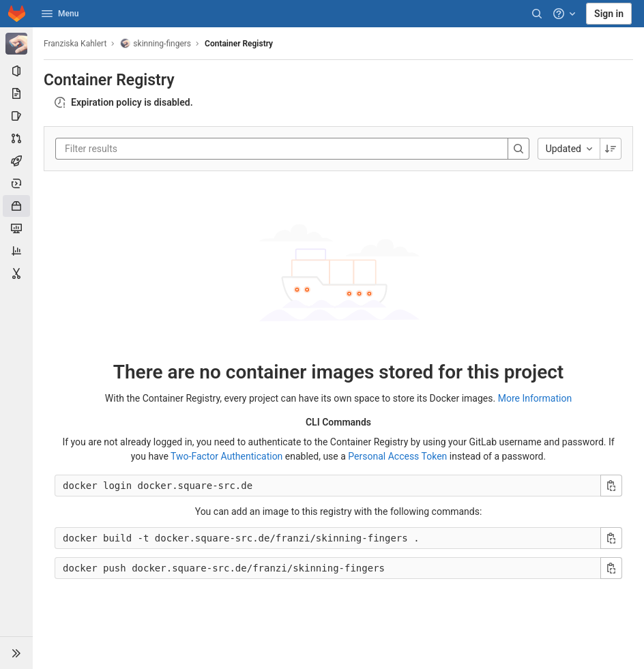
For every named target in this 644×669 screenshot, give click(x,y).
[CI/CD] (16, 161)
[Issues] (16, 116)
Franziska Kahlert (75, 44)
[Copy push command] (611, 568)
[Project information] (16, 71)
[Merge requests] (16, 138)
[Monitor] (16, 228)
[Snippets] (16, 273)
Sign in (609, 14)
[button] (16, 653)
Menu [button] (60, 14)
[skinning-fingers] (16, 44)
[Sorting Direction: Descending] (611, 149)
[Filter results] (147, 149)
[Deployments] (16, 183)
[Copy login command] (611, 486)
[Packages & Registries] (16, 206)
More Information (535, 398)
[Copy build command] (611, 538)
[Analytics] (16, 251)
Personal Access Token (397, 456)
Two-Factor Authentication (226, 456)
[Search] (537, 14)
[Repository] (16, 93)
